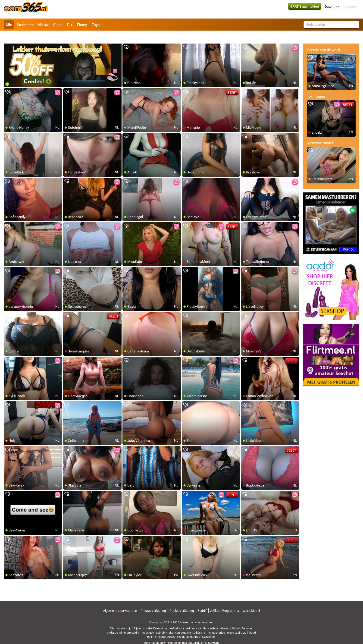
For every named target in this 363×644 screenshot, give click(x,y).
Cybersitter (209, 627)
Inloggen (351, 9)
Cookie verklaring (182, 600)
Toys (96, 25)
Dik (70, 25)
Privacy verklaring (153, 600)
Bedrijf (202, 600)
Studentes (25, 25)
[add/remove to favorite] (126, 37)
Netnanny (192, 627)
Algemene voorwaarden (120, 600)
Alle (9, 25)
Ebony (82, 25)
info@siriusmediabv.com (203, 633)
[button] (332, 9)
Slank (58, 25)
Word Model (251, 600)
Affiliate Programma (225, 600)
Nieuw (43, 25)
